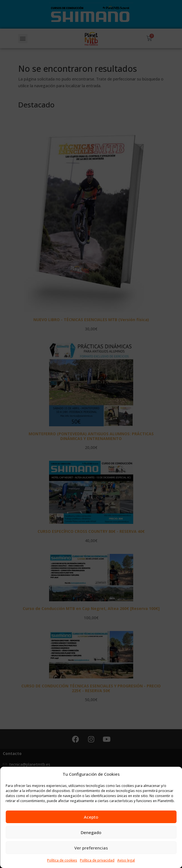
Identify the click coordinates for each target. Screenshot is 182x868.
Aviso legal (126, 860)
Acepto (91, 817)
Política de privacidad (97, 860)
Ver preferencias (91, 848)
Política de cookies (62, 860)
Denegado (91, 832)
